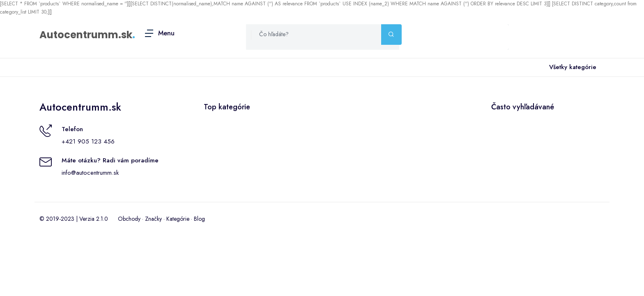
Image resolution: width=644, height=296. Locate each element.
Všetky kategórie (571, 67)
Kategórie (178, 219)
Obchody (129, 219)
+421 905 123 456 (88, 141)
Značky (153, 219)
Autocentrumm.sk (86, 35)
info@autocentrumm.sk (90, 173)
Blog (199, 219)
